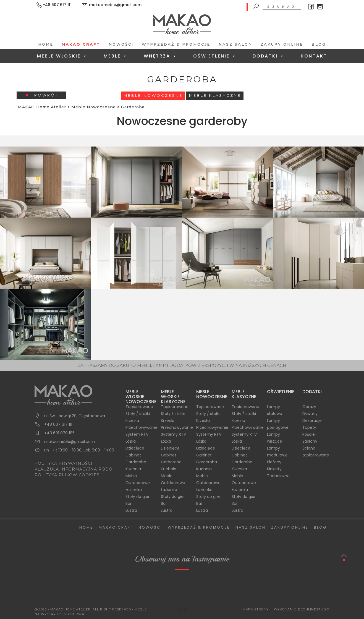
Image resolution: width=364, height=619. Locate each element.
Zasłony (310, 441)
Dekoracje (312, 420)
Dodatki (269, 56)
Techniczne (278, 476)
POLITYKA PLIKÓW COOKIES (67, 475)
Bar (129, 503)
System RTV (137, 434)
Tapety (309, 427)
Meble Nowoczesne (153, 95)
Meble (116, 56)
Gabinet (133, 455)
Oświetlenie (215, 56)
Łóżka (131, 441)
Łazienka (134, 490)
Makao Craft (81, 44)
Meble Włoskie (62, 56)
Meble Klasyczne (215, 95)
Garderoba (136, 462)
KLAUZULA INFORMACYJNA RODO (74, 469)
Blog (319, 44)
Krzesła (132, 420)
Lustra (131, 510)
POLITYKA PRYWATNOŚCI (64, 463)
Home (46, 44)
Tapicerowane (139, 407)
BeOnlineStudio (314, 609)
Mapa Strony (256, 609)
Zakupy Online (282, 44)
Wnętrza (160, 56)
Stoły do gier (138, 497)
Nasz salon (235, 44)
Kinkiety (274, 469)
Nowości (121, 44)
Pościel (309, 434)
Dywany (310, 414)
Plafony (274, 462)
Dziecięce (135, 448)
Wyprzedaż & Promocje (176, 44)
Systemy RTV (173, 434)
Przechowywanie (142, 427)
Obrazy (309, 407)
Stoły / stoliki (138, 414)
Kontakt (314, 56)
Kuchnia (133, 469)
